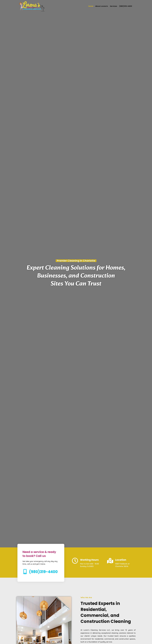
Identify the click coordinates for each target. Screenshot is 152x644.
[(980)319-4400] (25, 572)
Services (113, 6)
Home (91, 6)
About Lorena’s (102, 6)
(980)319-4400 (126, 6)
